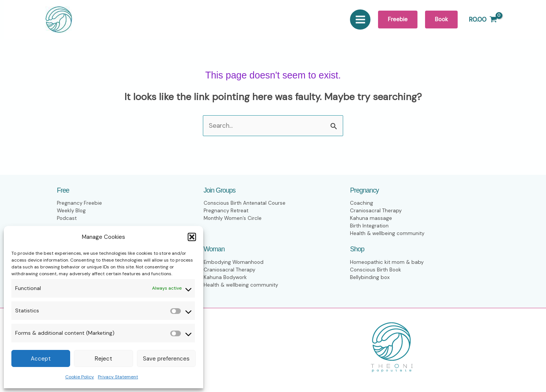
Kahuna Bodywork (226, 277)
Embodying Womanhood (235, 262)
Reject (104, 359)
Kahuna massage (371, 219)
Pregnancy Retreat (227, 211)
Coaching (362, 203)
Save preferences (166, 359)
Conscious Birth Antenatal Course (246, 203)
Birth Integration (370, 226)
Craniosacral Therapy (376, 211)
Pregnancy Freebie (80, 203)
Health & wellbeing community (388, 234)
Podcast (67, 219)
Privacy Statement (118, 377)
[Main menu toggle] (360, 20)
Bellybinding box (370, 277)
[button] (192, 237)
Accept (41, 359)
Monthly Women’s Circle (233, 219)
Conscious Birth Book (377, 270)
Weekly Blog (72, 211)
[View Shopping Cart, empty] (483, 20)
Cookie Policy (80, 377)
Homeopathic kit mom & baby (388, 262)
